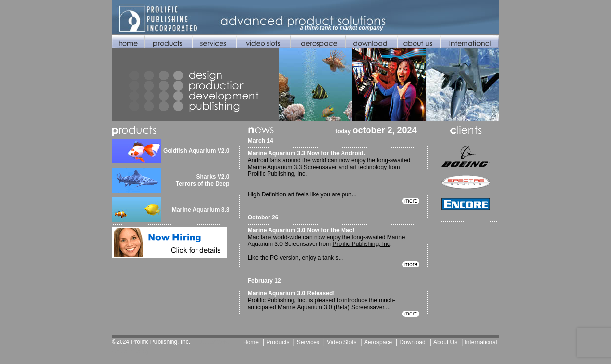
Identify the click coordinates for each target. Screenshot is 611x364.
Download (412, 342)
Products (278, 342)
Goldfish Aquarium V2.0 (196, 151)
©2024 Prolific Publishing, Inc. (151, 342)
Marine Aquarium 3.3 (201, 210)
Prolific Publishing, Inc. (278, 300)
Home (251, 342)
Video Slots (342, 342)
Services (308, 342)
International (481, 342)
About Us (445, 342)
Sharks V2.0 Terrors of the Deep (203, 180)
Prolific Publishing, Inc (361, 244)
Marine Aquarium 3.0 (306, 307)
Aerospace (378, 342)
